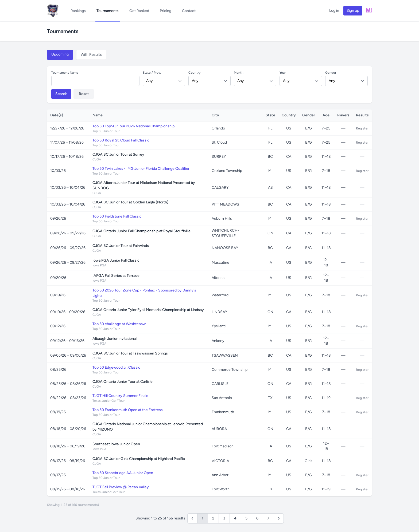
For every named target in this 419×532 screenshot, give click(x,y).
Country (194, 73)
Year (283, 73)
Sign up (353, 11)
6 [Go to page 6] (257, 518)
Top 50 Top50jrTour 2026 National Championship (133, 126)
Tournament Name (65, 73)
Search (61, 94)
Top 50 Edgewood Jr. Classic (116, 367)
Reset (84, 94)
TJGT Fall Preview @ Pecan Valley (121, 487)
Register (362, 128)
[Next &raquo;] (279, 518)
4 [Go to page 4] (235, 518)
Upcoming (60, 54)
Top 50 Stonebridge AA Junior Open (123, 473)
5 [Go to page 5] (246, 518)
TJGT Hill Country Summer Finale (120, 396)
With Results (91, 55)
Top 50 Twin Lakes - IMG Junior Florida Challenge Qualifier (141, 169)
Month (239, 73)
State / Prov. (152, 73)
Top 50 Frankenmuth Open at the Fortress (128, 410)
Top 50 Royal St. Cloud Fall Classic (121, 140)
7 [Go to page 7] (268, 518)
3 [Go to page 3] (224, 518)
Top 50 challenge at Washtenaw (119, 324)
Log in (334, 11)
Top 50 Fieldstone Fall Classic (117, 216)
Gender (331, 73)
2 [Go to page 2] (213, 518)
